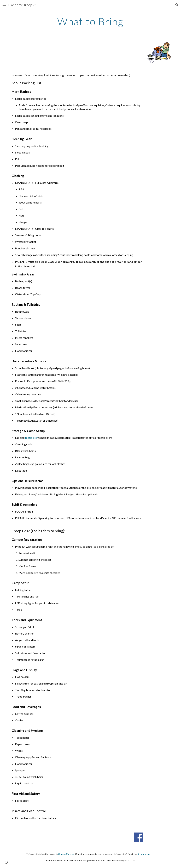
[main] (90, 21)
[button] (4, 5)
